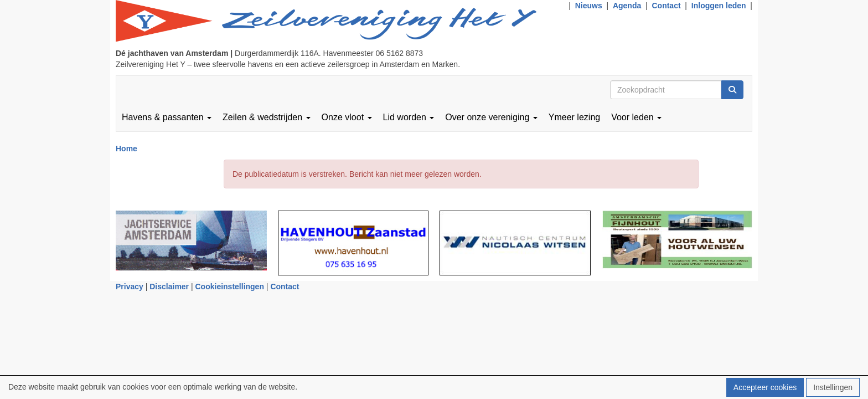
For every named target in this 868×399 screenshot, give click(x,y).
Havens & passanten (167, 117)
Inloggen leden (719, 6)
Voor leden (636, 117)
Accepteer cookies (765, 387)
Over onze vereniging (491, 117)
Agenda (627, 6)
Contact (666, 6)
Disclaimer (169, 287)
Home (126, 149)
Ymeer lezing (574, 117)
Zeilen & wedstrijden (267, 117)
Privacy (130, 287)
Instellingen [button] (833, 387)
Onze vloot (347, 117)
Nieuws (589, 6)
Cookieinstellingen (230, 287)
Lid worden (409, 117)
